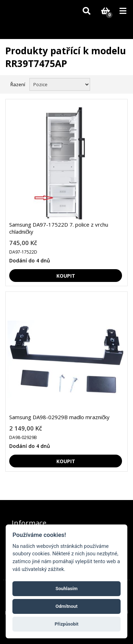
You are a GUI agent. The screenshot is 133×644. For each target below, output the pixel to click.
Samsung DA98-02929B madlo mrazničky (59, 417)
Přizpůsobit (66, 624)
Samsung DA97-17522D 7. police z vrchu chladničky (59, 228)
